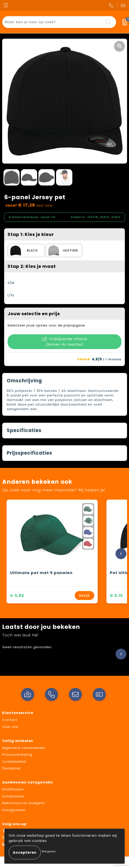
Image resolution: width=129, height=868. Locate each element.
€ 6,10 (116, 596)
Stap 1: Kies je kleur (31, 234)
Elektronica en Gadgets (23, 803)
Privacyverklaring (17, 755)
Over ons (10, 727)
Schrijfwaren (13, 796)
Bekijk (84, 596)
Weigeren (49, 851)
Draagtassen (14, 810)
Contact (10, 720)
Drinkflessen (13, 789)
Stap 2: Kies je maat (32, 266)
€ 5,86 (17, 596)
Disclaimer (12, 768)
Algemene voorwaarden (24, 748)
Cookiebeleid (14, 761)
